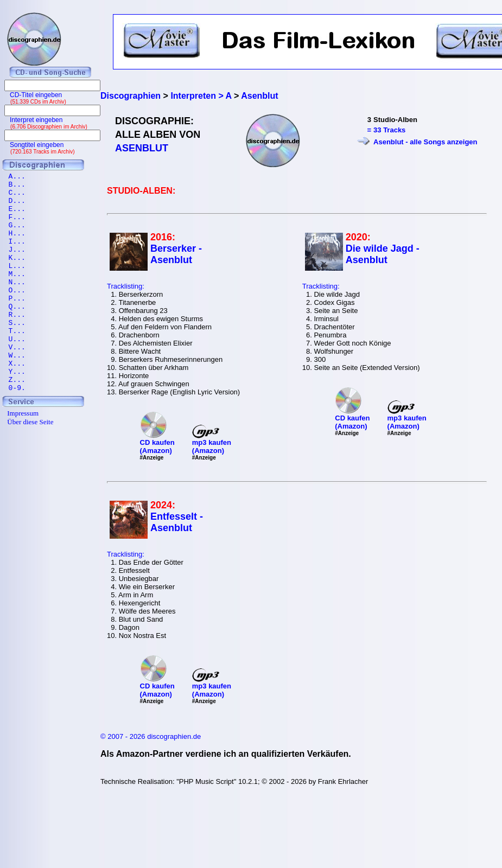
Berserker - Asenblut (176, 254)
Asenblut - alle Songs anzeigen (425, 142)
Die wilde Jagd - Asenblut (383, 254)
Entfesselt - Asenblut (177, 522)
